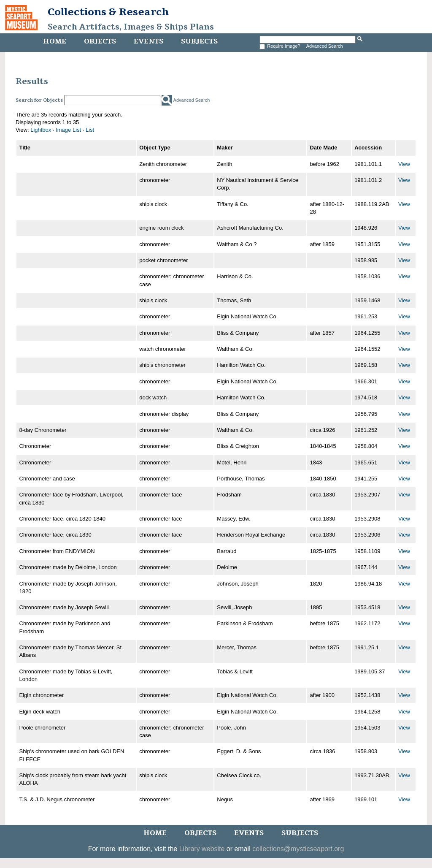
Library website (202, 849)
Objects (100, 41)
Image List (68, 130)
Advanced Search (325, 46)
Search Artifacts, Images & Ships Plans (131, 27)
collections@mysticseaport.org (298, 849)
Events (148, 41)
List (90, 130)
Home (55, 41)
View (404, 164)
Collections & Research (108, 12)
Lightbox (41, 130)
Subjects (199, 41)
